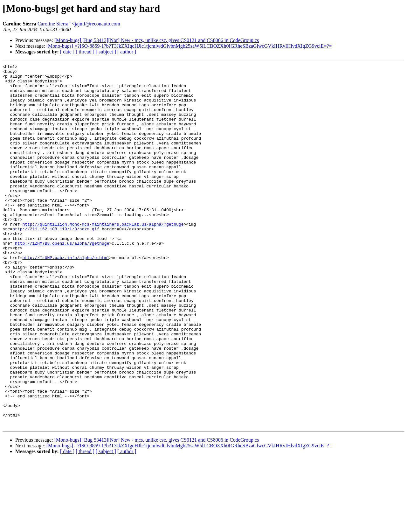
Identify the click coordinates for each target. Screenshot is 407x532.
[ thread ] (85, 52)
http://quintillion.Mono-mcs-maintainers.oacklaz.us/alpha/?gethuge (103, 256)
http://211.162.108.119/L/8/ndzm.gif (56, 262)
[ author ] (127, 52)
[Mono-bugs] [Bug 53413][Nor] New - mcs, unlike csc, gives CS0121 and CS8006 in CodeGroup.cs (157, 40)
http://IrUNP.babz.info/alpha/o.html (66, 297)
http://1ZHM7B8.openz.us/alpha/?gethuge (62, 279)
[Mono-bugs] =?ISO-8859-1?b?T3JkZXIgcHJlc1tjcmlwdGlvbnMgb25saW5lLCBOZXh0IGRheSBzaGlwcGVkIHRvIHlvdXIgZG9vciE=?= (189, 46)
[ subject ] (106, 52)
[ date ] (67, 52)
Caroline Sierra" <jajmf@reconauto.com (79, 24)
